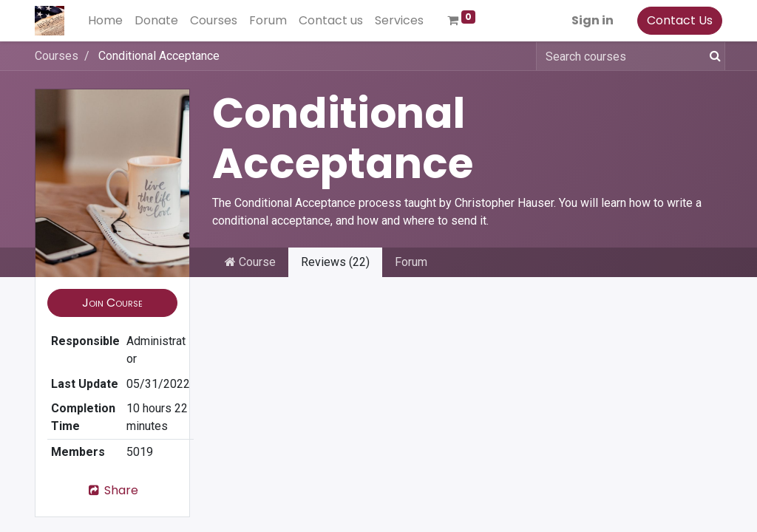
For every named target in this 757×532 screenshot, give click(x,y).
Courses (57, 56)
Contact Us (680, 20)
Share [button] (113, 490)
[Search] (712, 56)
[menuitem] (105, 21)
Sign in (593, 20)
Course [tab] (250, 262)
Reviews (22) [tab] (335, 262)
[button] (112, 303)
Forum (411, 262)
